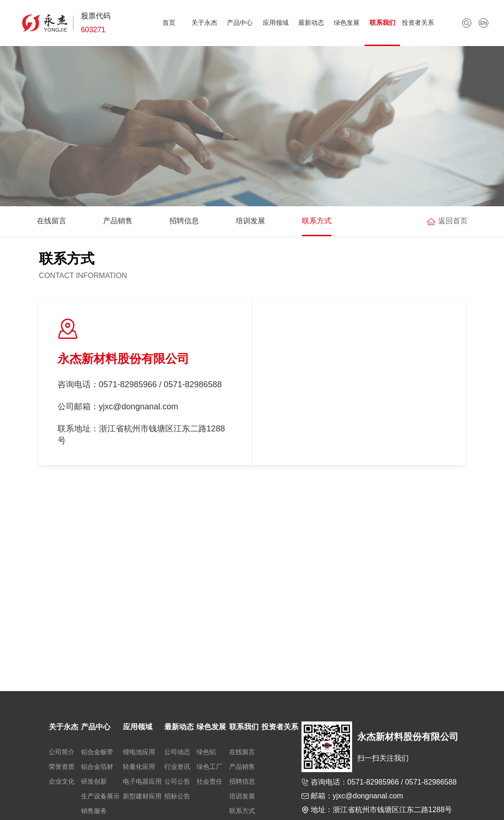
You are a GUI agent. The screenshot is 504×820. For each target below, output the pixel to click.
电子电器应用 (142, 781)
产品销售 (118, 221)
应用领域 (276, 23)
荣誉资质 (62, 767)
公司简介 (62, 752)
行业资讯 (177, 767)
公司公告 (177, 781)
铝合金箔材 (97, 767)
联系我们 (382, 23)
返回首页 (453, 221)
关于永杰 (204, 23)
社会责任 (209, 781)
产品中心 (240, 23)
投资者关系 (418, 23)
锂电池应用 (139, 752)
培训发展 (250, 221)
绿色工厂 (209, 767)
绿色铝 (206, 752)
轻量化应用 (139, 767)
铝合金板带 (97, 752)
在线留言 (52, 221)
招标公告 (177, 796)
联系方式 (317, 221)
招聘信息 (184, 221)
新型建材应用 (142, 796)
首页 (169, 23)
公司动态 (177, 752)
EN (483, 23)
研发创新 (94, 781)
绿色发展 (347, 23)
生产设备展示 (100, 796)
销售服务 (94, 811)
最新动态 (311, 23)
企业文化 (62, 781)
